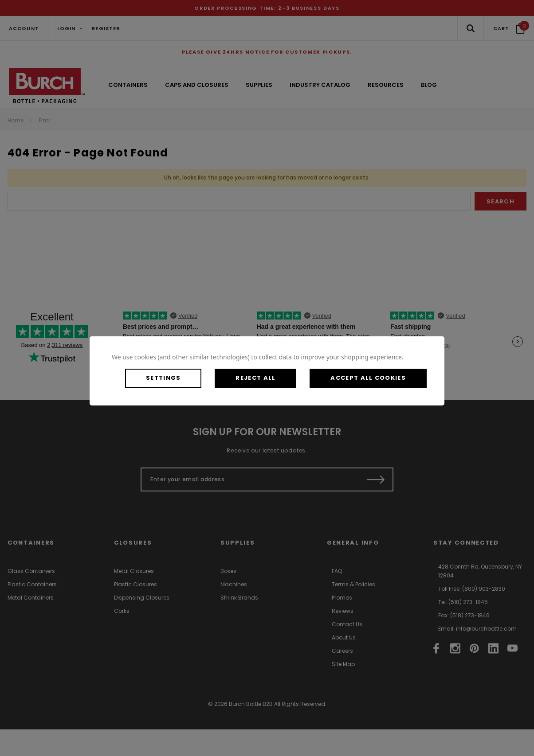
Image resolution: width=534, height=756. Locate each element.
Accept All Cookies (368, 378)
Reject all (255, 378)
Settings (163, 378)
